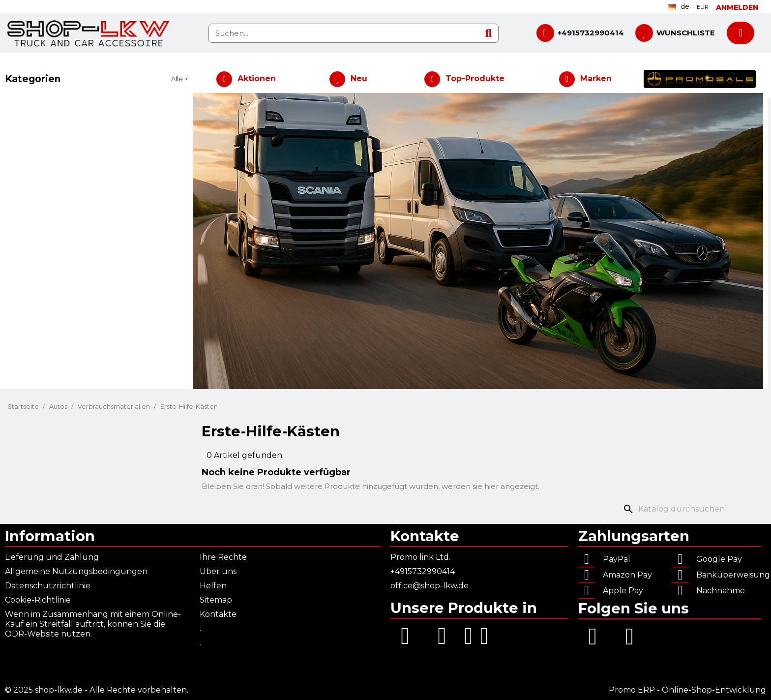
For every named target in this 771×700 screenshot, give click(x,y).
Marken (596, 78)
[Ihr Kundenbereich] (737, 7)
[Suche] (687, 509)
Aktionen (257, 78)
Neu (359, 78)
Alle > (179, 79)
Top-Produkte (475, 78)
